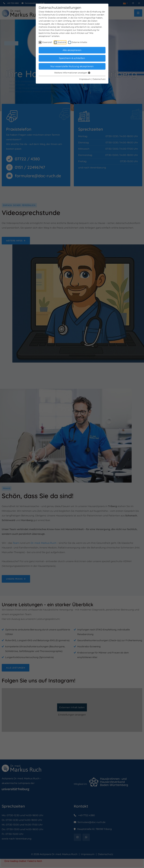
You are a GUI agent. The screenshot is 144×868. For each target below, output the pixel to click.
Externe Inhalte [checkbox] (79, 42)
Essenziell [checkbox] (47, 42)
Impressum (85, 79)
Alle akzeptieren (72, 50)
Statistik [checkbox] (62, 42)
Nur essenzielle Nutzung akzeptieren (72, 66)
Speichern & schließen (72, 58)
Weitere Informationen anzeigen (72, 73)
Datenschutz (99, 79)
